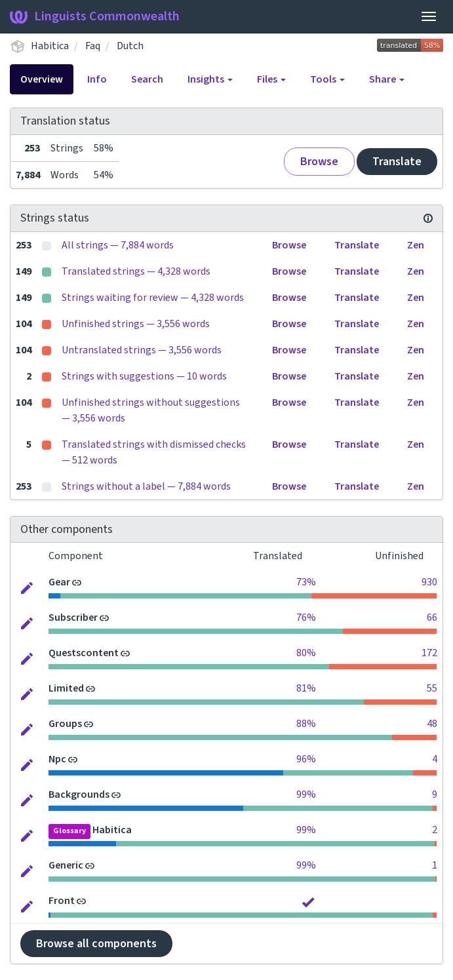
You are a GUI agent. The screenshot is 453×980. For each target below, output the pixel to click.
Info (97, 79)
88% (306, 724)
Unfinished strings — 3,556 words (136, 324)
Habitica (50, 46)
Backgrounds (79, 794)
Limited (66, 688)
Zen (416, 245)
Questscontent (84, 653)
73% (306, 582)
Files (271, 79)
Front (62, 901)
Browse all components (96, 944)
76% (306, 617)
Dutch (130, 46)
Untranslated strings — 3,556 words (142, 350)
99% (306, 794)
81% (306, 688)
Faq (93, 46)
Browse (319, 162)
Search (147, 79)
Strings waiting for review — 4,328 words (153, 298)
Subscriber (73, 617)
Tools (327, 79)
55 (432, 688)
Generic (66, 865)
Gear (59, 582)
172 (429, 653)
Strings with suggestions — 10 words (144, 376)
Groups (65, 724)
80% (306, 653)
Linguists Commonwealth (95, 16)
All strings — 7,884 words (118, 245)
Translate (397, 162)
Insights (210, 79)
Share (387, 79)
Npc (57, 759)
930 (429, 582)
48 (432, 724)
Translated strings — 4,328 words (136, 271)
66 (432, 617)
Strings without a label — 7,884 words (146, 486)
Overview (42, 79)
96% (306, 759)
